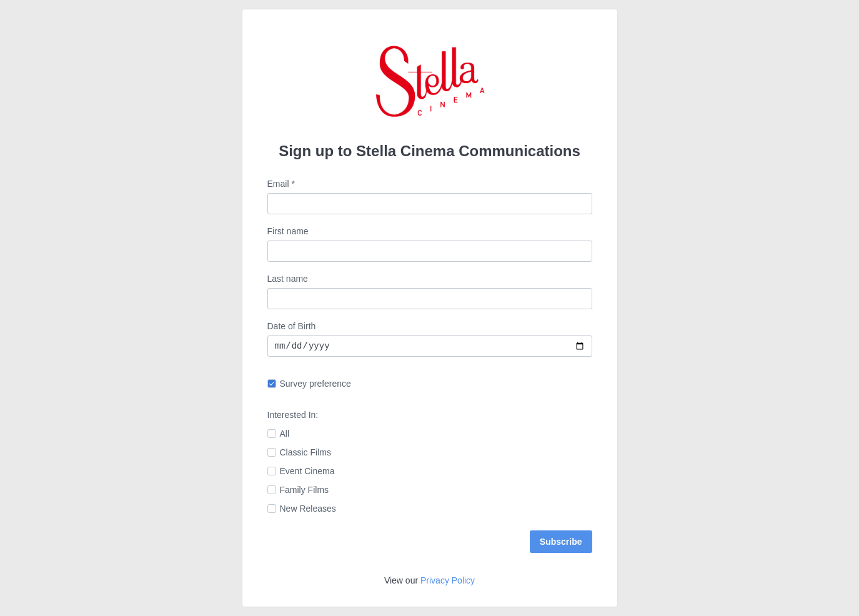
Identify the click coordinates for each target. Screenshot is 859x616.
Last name (288, 279)
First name (288, 231)
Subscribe (561, 542)
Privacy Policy (448, 580)
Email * (281, 184)
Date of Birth (292, 326)
